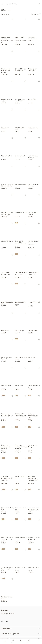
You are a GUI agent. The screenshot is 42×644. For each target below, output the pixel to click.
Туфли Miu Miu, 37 (34, 567)
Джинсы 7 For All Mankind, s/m (20, 70)
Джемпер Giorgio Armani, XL (33, 273)
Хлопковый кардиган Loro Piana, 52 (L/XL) (33, 478)
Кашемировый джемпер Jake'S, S (7, 415)
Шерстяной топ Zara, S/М (33, 157)
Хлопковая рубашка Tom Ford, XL (21, 273)
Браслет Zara (32, 99)
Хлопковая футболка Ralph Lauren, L (33, 416)
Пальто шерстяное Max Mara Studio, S (7, 185)
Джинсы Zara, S (6, 386)
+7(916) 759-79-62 (8, 613)
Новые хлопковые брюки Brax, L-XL (34, 509)
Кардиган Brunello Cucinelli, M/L (7, 213)
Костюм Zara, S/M (7, 241)
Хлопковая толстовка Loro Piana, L (33, 39)
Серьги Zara (5, 127)
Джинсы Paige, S (20, 302)
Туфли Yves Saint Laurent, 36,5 (7, 568)
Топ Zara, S (31, 357)
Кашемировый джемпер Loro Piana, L (6, 71)
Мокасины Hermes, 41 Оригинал (34, 538)
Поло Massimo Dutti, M (33, 213)
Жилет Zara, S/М (7, 156)
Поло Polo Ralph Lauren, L (33, 185)
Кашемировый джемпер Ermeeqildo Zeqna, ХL (7, 40)
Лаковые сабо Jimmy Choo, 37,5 (20, 415)
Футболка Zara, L (33, 127)
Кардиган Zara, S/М (21, 213)
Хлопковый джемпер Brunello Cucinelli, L (7, 478)
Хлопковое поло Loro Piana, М (20, 100)
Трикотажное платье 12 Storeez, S (20, 243)
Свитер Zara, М (33, 330)
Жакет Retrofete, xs (21, 538)
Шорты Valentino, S (21, 357)
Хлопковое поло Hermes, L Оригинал (33, 243)
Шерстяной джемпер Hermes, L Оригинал (21, 447)
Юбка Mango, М (20, 330)
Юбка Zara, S (5, 330)
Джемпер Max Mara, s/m (32, 70)
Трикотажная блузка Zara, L (6, 273)
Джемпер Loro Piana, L (33, 446)
